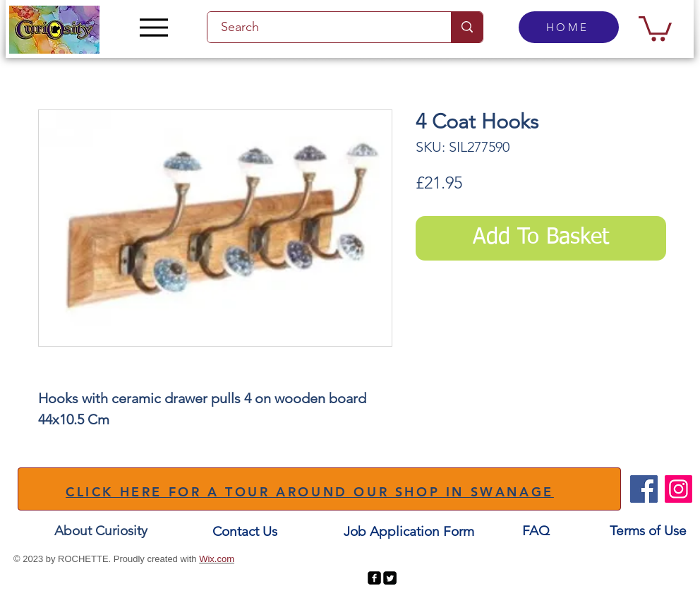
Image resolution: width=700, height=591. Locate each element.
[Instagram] (678, 489)
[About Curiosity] (101, 531)
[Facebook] (644, 489)
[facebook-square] (374, 578)
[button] (655, 27)
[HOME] (569, 27)
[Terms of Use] (648, 531)
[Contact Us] (245, 532)
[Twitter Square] (390, 578)
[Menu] (153, 27)
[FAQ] (536, 531)
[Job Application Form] (409, 532)
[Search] (321, 27)
